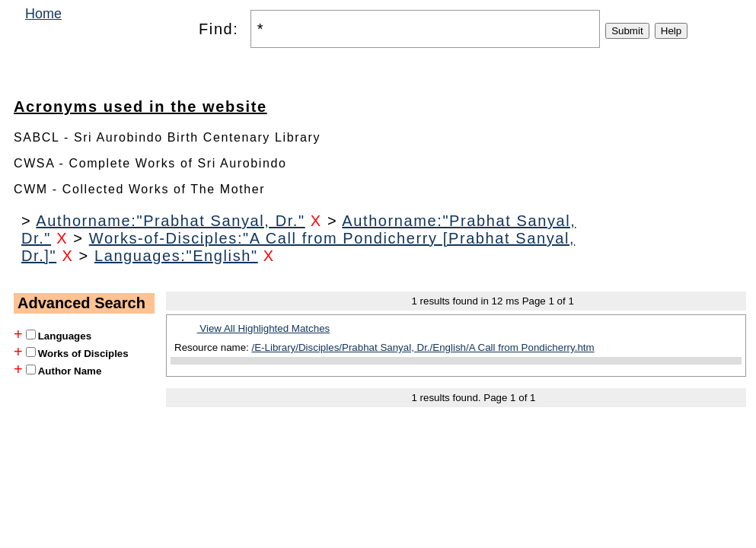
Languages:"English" (176, 256)
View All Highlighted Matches (264, 328)
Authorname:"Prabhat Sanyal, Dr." (170, 221)
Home (43, 14)
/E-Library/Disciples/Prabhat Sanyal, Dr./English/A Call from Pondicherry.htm (423, 347)
